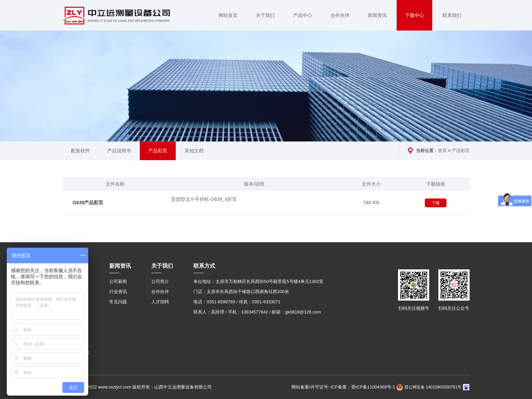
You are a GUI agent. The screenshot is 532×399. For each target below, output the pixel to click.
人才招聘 (160, 302)
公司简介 (160, 281)
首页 (442, 150)
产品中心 (303, 15)
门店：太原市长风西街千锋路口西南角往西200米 (241, 292)
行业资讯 (118, 292)
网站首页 (228, 15)
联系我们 (452, 15)
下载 (436, 203)
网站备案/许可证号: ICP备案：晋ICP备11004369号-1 (343, 387)
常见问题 (118, 302)
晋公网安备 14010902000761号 (429, 387)
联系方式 (204, 266)
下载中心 (415, 15)
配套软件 (80, 151)
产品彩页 (158, 151)
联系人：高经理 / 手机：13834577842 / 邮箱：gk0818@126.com (257, 312)
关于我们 (265, 15)
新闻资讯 (377, 15)
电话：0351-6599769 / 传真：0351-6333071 (237, 302)
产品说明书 (119, 151)
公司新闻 (118, 281)
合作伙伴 (340, 15)
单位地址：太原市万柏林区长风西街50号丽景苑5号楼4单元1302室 (258, 281)
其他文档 (194, 151)
